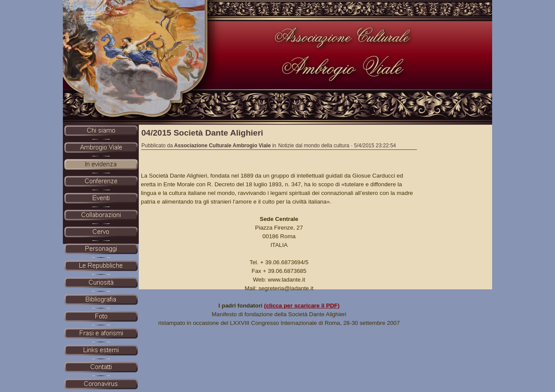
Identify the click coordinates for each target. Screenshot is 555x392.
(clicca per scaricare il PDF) (302, 306)
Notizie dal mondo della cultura (313, 146)
